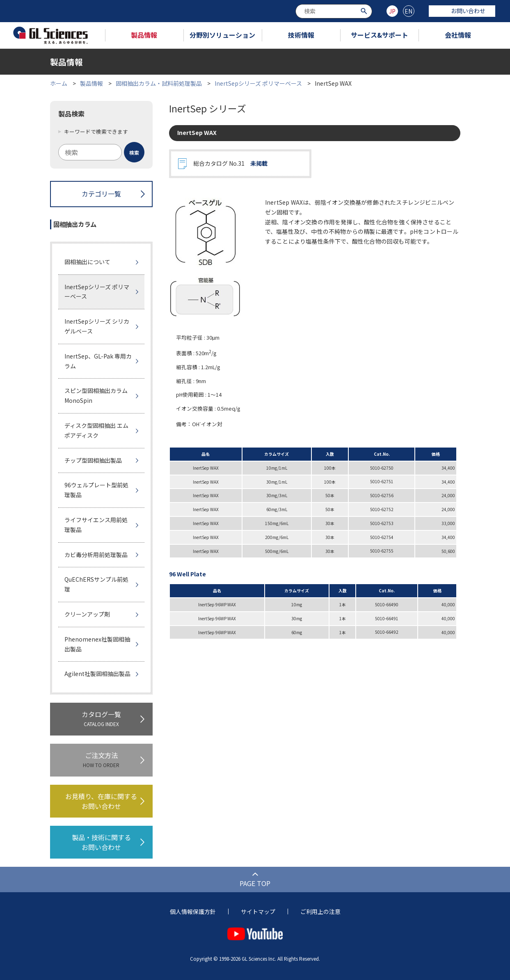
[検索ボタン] (365, 10)
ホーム (59, 83)
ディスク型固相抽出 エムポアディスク (96, 430)
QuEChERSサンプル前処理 (96, 584)
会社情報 (458, 35)
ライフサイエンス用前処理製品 (96, 525)
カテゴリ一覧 (101, 194)
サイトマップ (258, 911)
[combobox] (334, 11)
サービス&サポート (380, 35)
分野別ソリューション (222, 35)
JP (392, 11)
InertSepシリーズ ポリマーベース (258, 83)
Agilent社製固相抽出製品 (97, 674)
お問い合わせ (462, 11)
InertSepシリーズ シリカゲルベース (97, 326)
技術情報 (301, 35)
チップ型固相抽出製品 (93, 460)
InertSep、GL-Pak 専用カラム (98, 361)
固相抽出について (87, 262)
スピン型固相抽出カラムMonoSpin (96, 395)
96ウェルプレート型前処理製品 (96, 490)
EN (408, 11)
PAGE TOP (255, 883)
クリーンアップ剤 (87, 614)
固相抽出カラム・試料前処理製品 (159, 83)
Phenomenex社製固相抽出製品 (97, 644)
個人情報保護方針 (193, 911)
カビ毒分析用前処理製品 (96, 555)
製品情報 (144, 35)
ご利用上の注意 (320, 911)
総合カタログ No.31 (230, 164)
